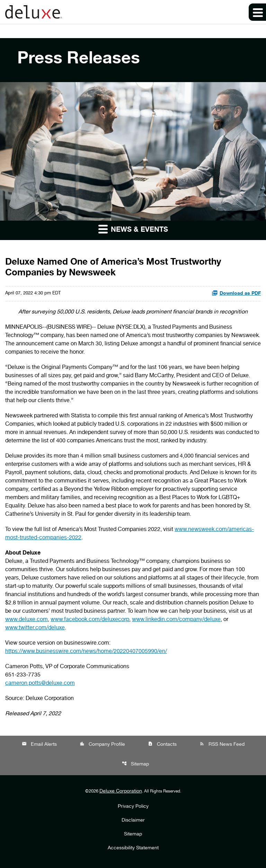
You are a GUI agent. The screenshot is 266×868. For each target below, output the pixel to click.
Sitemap (135, 764)
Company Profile (102, 744)
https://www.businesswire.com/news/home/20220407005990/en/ (86, 652)
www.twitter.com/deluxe (35, 628)
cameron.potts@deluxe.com (40, 684)
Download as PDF (236, 293)
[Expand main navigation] (257, 12)
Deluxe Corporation (121, 791)
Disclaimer (133, 821)
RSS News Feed (222, 744)
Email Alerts (39, 744)
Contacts (162, 744)
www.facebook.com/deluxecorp (90, 620)
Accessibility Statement (133, 848)
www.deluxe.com (26, 620)
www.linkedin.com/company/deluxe (176, 620)
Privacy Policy (133, 807)
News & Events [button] (133, 229)
